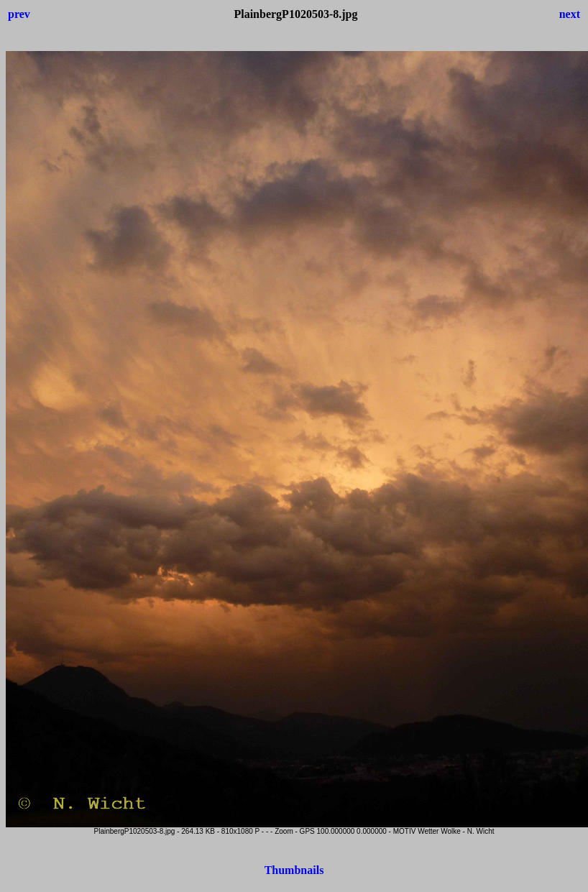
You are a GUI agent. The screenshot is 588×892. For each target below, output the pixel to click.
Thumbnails (294, 870)
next (570, 14)
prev (19, 14)
